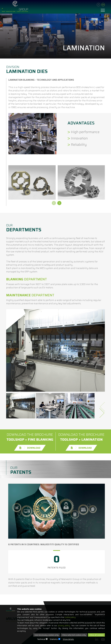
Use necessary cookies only (47, 635)
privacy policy (64, 625)
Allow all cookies (96, 635)
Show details (68, 639)
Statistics (54, 639)
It (99, 5)
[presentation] (54, 203)
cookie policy (70, 617)
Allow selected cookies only (74, 635)
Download (30, 448)
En (103, 5)
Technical (41, 639)
